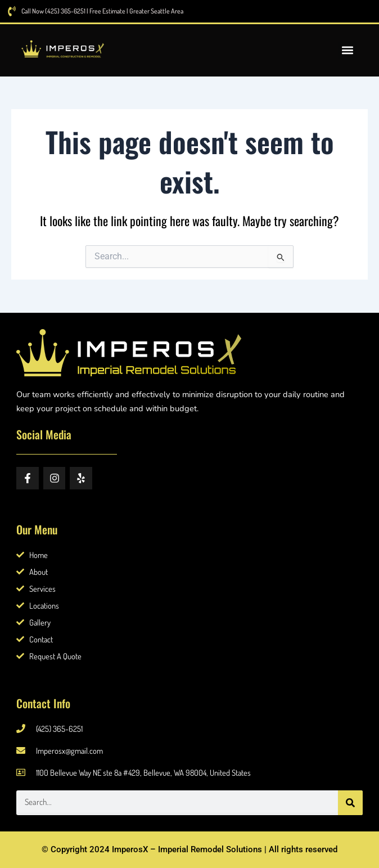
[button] (347, 50)
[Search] (350, 803)
